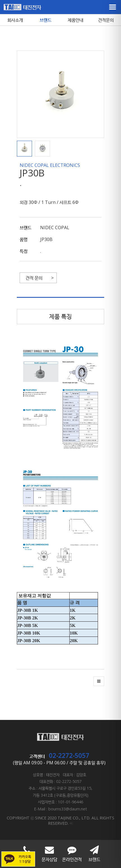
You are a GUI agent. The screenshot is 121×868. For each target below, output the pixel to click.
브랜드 (45, 20)
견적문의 (106, 20)
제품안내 (76, 20)
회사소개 (15, 20)
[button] (26, 149)
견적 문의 (34, 278)
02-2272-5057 (69, 755)
